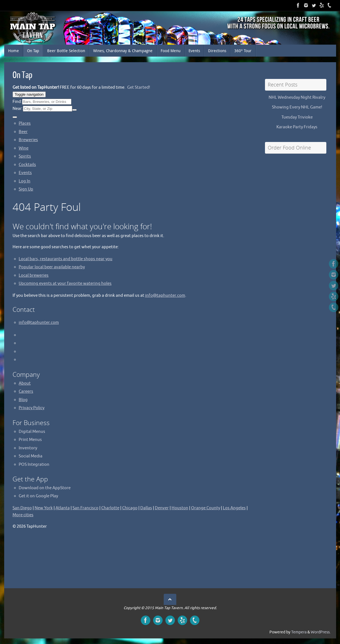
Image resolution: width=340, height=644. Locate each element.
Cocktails (27, 165)
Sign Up (26, 189)
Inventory (28, 448)
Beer (23, 132)
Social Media (31, 456)
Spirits (25, 156)
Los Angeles (234, 508)
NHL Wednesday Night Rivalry (297, 97)
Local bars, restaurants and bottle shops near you (66, 259)
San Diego (22, 508)
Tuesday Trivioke (297, 117)
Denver (162, 508)
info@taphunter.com (165, 296)
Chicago (130, 508)
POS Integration (34, 465)
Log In (25, 181)
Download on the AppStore (45, 488)
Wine (24, 148)
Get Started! (139, 87)
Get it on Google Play (38, 496)
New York (44, 508)
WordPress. (321, 632)
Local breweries (34, 275)
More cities (23, 515)
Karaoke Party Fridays (297, 127)
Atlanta (63, 508)
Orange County (206, 508)
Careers (26, 391)
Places (25, 123)
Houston (180, 508)
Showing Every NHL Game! (297, 107)
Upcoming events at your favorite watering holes (65, 284)
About (25, 383)
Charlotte (110, 508)
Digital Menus (32, 432)
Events (25, 173)
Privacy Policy (32, 408)
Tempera (299, 632)
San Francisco (85, 508)
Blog (23, 400)
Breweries (28, 140)
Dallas (146, 508)
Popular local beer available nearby (52, 267)
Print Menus (30, 440)
